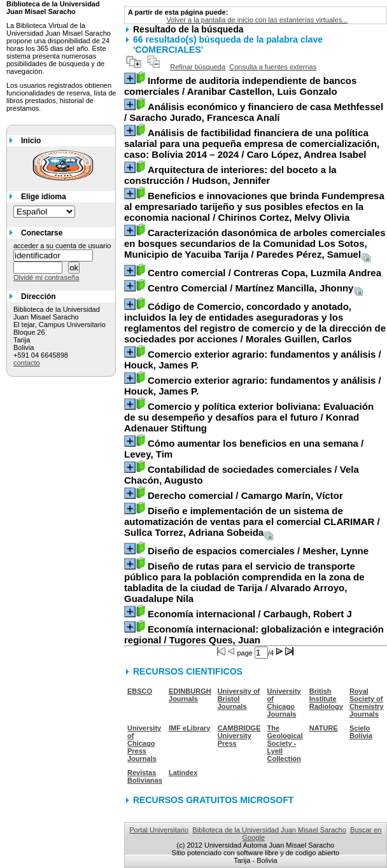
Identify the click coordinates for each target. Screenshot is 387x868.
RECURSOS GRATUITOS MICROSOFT (213, 800)
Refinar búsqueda (198, 67)
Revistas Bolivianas (145, 776)
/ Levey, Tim (244, 449)
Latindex (183, 773)
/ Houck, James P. (253, 360)
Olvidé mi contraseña (46, 277)
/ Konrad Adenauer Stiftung (249, 417)
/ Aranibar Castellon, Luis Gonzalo (240, 86)
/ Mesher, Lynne (258, 551)
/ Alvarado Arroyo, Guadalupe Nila (244, 582)
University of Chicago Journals (284, 703)
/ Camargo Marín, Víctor (245, 495)
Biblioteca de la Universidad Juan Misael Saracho (269, 830)
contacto (27, 363)
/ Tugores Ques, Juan (254, 634)
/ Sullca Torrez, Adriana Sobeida (252, 521)
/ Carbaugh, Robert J (250, 614)
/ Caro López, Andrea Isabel (252, 143)
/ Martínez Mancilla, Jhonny (250, 288)
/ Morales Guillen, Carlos (255, 323)
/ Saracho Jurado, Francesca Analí (254, 112)
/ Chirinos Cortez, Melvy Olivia (254, 206)
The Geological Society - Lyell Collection (285, 743)
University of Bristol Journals (239, 699)
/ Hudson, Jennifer (230, 175)
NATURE (324, 728)
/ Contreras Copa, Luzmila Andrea (264, 273)
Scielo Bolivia (361, 732)
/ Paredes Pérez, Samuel (255, 243)
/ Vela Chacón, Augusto (242, 475)
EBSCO (140, 691)
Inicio (31, 141)
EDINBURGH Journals (190, 695)
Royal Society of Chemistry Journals (367, 703)
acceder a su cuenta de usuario (62, 246)
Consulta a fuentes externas (273, 67)
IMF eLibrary (189, 728)
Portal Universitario (159, 830)
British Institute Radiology (326, 699)
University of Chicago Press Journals (144, 743)
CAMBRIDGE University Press (239, 736)
